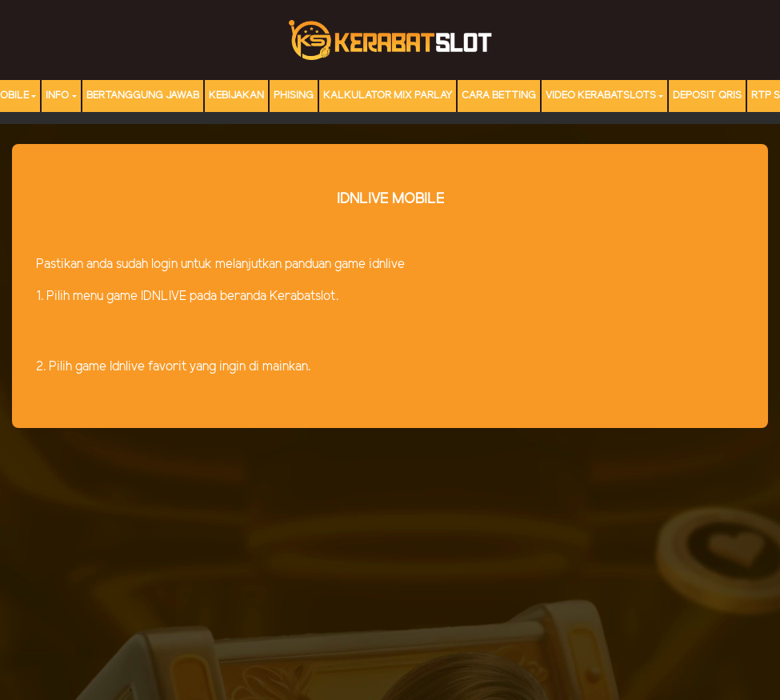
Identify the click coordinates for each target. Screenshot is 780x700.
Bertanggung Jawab (143, 96)
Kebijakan (236, 96)
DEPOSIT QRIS (707, 96)
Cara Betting (499, 96)
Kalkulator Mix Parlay (388, 96)
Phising (294, 96)
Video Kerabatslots (601, 96)
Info (57, 96)
